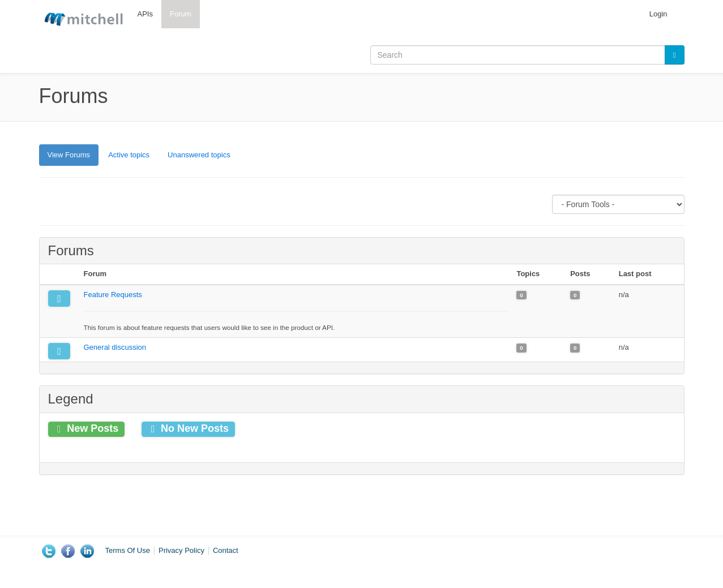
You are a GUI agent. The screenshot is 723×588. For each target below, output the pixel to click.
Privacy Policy (181, 550)
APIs (145, 14)
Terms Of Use (128, 550)
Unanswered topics (199, 155)
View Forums (73, 158)
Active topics (129, 155)
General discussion (115, 347)
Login (658, 14)
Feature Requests (113, 295)
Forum (181, 14)
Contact (226, 550)
